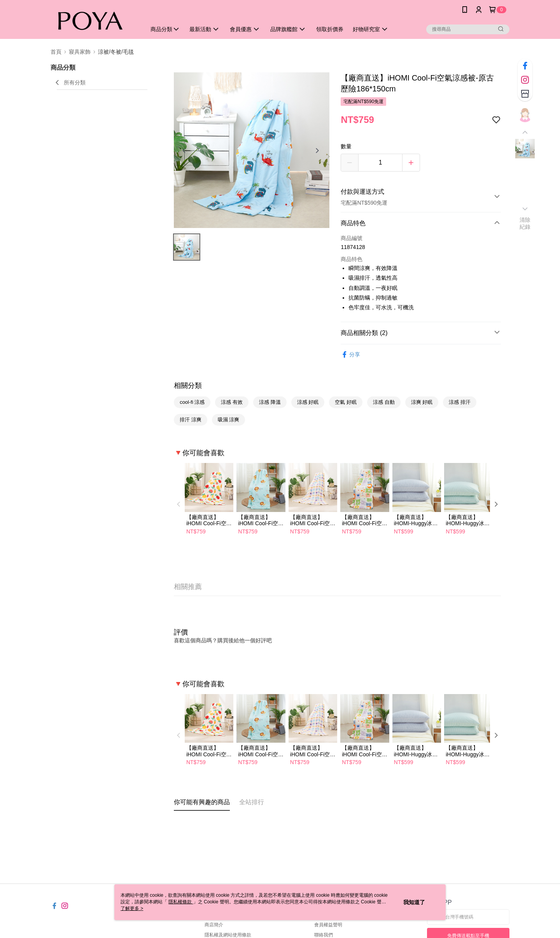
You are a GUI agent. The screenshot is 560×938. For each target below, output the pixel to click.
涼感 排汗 (460, 402)
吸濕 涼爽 (229, 420)
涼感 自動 (384, 402)
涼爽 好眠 (422, 402)
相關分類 (188, 386)
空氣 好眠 (346, 402)
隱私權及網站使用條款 (228, 935)
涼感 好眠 (308, 402)
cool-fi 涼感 (192, 402)
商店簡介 (214, 925)
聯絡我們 (324, 935)
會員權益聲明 (328, 925)
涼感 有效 (232, 402)
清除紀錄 (525, 223)
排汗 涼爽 (191, 420)
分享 (350, 355)
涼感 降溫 (270, 402)
